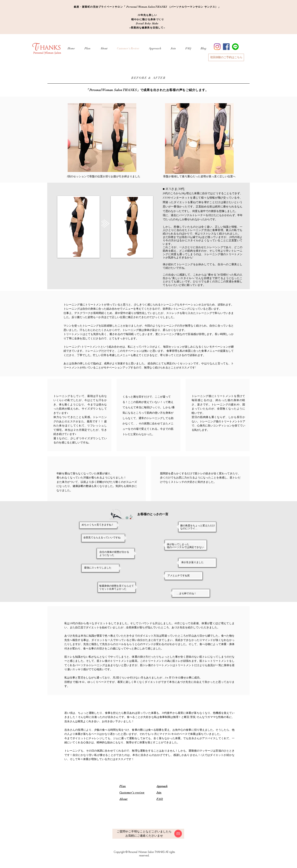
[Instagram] (217, 47)
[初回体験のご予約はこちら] (226, 57)
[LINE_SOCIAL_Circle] (235, 47)
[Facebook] (226, 47)
